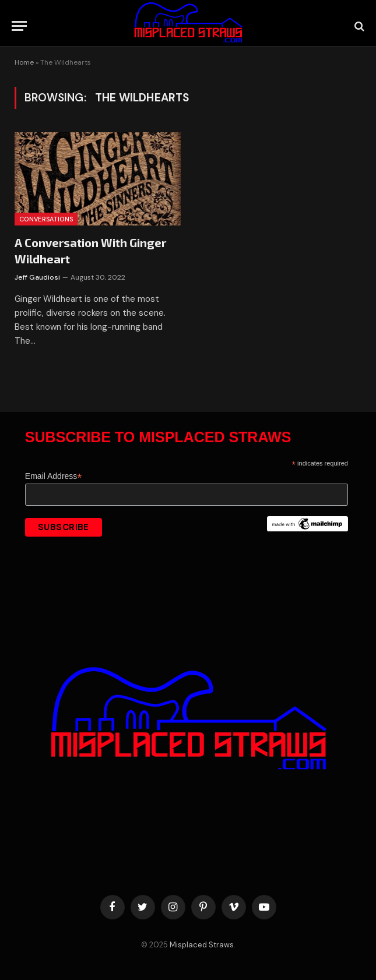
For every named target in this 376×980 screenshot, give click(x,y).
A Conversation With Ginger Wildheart (90, 250)
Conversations (46, 219)
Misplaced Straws (202, 945)
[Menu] (19, 26)
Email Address (54, 476)
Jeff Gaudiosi (37, 277)
